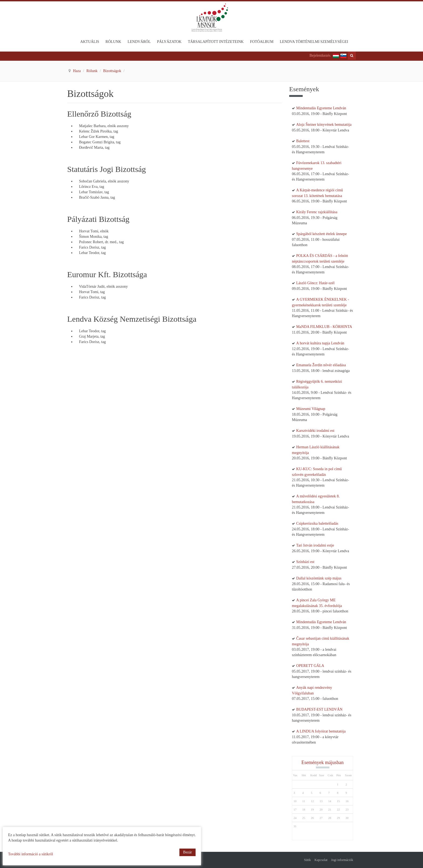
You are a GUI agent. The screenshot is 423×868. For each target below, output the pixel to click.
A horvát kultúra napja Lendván (320, 343)
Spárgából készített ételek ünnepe (322, 234)
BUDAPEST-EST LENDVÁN (319, 709)
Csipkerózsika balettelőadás (317, 523)
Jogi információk (342, 860)
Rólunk (92, 71)
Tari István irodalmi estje (315, 545)
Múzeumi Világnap (311, 409)
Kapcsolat (321, 860)
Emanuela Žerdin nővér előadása (321, 365)
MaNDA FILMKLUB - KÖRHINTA (324, 327)
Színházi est (305, 562)
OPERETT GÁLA (310, 666)
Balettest (303, 141)
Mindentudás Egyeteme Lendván (321, 108)
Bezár (188, 852)
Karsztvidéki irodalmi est (315, 431)
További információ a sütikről (31, 854)
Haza (77, 71)
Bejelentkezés (320, 55)
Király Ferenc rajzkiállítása (317, 212)
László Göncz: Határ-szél (315, 283)
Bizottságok (112, 71)
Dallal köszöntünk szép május (319, 578)
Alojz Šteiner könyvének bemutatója (324, 125)
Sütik (307, 860)
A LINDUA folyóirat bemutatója (321, 731)
